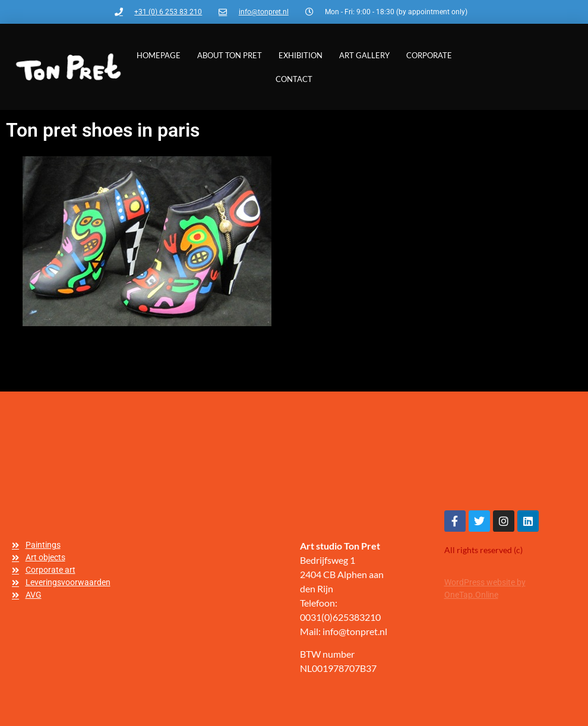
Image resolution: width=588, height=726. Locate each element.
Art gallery (364, 55)
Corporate (429, 55)
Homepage (159, 55)
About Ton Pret (230, 55)
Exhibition (301, 55)
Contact (294, 79)
